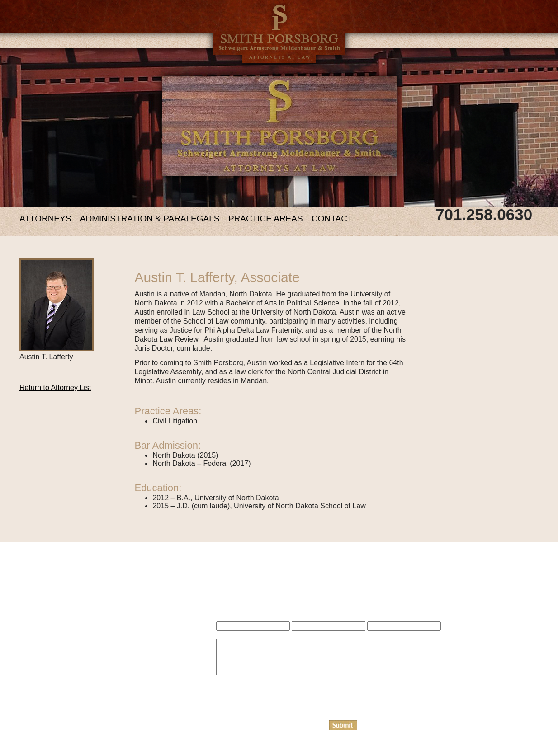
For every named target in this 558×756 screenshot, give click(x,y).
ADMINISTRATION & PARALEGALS (150, 218)
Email (300, 634)
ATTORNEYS (45, 218)
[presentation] (285, 702)
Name (224, 634)
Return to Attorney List (55, 387)
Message (228, 681)
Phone (376, 634)
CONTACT (332, 218)
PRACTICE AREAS (266, 218)
